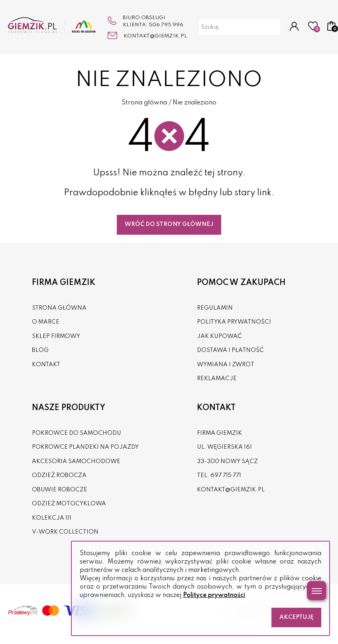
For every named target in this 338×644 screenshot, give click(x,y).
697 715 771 (226, 475)
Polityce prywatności (214, 595)
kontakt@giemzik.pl (155, 36)
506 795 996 (166, 25)
